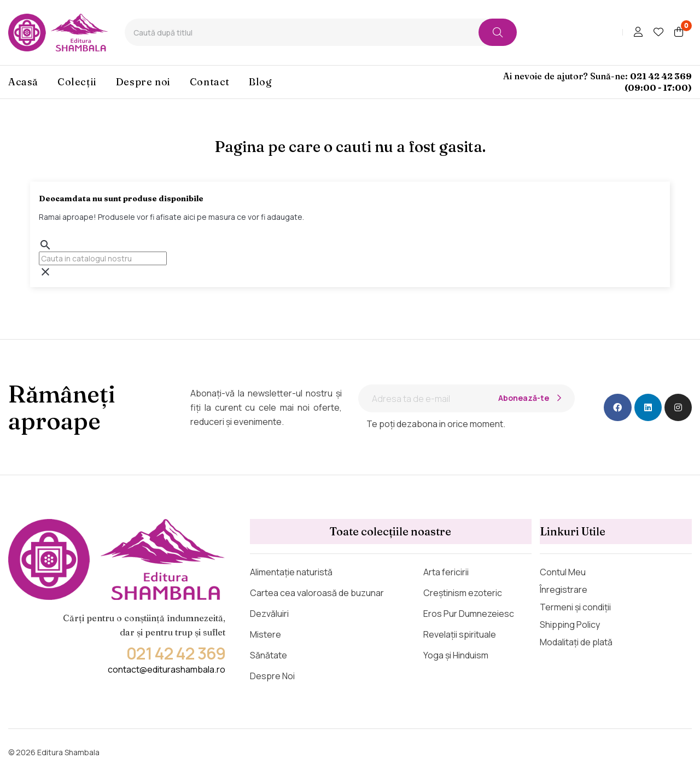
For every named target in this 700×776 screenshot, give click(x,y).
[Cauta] (103, 258)
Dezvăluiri (269, 614)
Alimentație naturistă (291, 572)
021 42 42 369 (176, 653)
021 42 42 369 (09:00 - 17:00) (658, 82)
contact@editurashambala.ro (167, 669)
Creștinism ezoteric (463, 593)
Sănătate (269, 655)
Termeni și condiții (575, 607)
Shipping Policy (570, 625)
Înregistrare (564, 590)
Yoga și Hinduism (456, 655)
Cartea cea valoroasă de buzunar (317, 593)
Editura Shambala (68, 752)
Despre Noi (272, 676)
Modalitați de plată (576, 642)
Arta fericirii (446, 572)
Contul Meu (563, 572)
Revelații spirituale (460, 634)
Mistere (266, 634)
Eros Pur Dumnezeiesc (469, 614)
